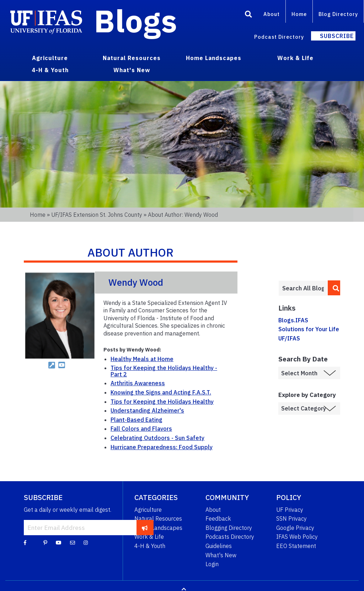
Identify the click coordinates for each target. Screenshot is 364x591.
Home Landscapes (158, 528)
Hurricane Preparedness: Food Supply (162, 447)
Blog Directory (338, 14)
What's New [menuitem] (132, 70)
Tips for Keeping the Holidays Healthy (162, 402)
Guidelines (219, 546)
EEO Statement (296, 546)
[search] (334, 288)
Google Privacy (295, 528)
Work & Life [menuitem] (295, 58)
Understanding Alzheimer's (147, 410)
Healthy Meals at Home (142, 359)
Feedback (218, 519)
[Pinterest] (45, 542)
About (272, 14)
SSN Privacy (291, 519)
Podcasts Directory (230, 537)
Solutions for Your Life (309, 329)
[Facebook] (25, 542)
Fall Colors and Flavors (141, 429)
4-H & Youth (150, 546)
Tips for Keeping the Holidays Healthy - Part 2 (164, 371)
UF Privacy (290, 510)
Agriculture (148, 510)
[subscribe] (145, 527)
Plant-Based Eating (136, 420)
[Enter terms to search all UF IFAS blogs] (303, 288)
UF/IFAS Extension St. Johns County (97, 215)
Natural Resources (158, 519)
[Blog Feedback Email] (73, 542)
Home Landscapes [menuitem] (214, 58)
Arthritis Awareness (138, 383)
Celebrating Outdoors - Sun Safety (157, 438)
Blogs (136, 21)
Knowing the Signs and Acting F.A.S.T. (161, 392)
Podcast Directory (279, 37)
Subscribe (337, 36)
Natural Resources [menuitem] (132, 58)
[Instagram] (86, 542)
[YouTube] (59, 542)
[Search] (248, 15)
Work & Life (149, 537)
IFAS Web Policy (297, 537)
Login (212, 564)
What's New (221, 555)
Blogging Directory (229, 528)
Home (299, 14)
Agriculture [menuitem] (50, 58)
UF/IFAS (289, 338)
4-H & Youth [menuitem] (50, 70)
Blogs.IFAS (293, 320)
